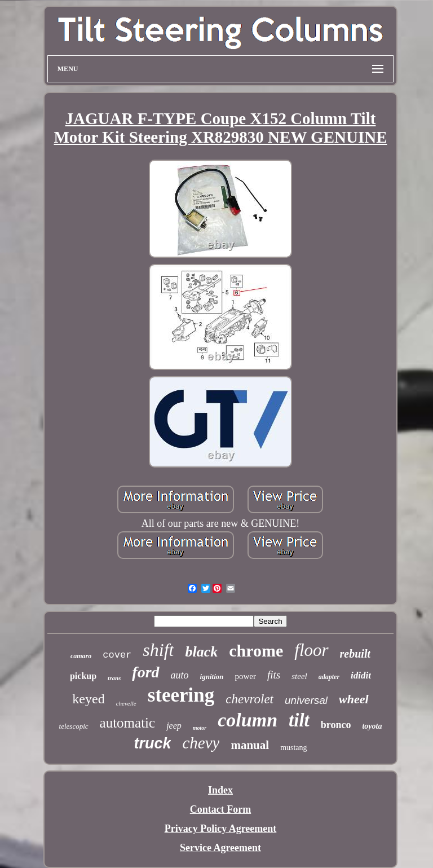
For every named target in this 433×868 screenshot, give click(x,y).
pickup (83, 676)
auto (180, 675)
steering (181, 695)
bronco (336, 725)
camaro (81, 656)
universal (306, 700)
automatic (128, 723)
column (248, 720)
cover (117, 655)
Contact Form (220, 809)
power (246, 676)
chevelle (126, 703)
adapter (329, 677)
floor (311, 650)
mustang (293, 748)
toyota (372, 726)
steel (299, 676)
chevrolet (249, 699)
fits (274, 675)
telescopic (74, 726)
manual (250, 745)
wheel (354, 699)
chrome (256, 651)
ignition (212, 677)
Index (220, 790)
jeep (174, 726)
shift (158, 650)
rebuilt (355, 654)
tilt (299, 720)
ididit (361, 675)
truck (152, 743)
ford (145, 672)
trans (114, 678)
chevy (201, 743)
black (201, 652)
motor (200, 728)
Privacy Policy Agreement (221, 829)
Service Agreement (220, 848)
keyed (88, 699)
